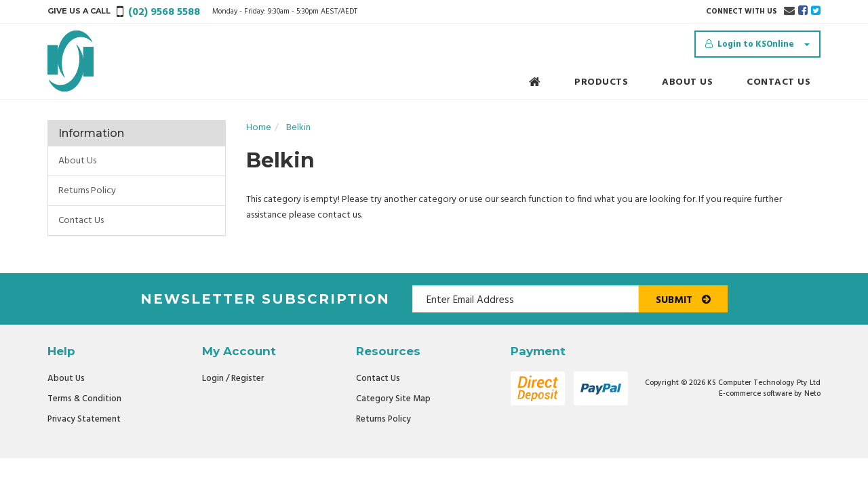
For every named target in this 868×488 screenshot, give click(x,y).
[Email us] (789, 12)
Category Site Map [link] (393, 399)
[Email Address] (526, 299)
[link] (803, 12)
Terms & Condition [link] (84, 399)
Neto (812, 394)
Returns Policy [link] (87, 191)
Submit (683, 300)
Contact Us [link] (81, 221)
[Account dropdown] (757, 44)
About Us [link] (77, 161)
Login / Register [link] (233, 379)
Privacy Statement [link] (84, 419)
